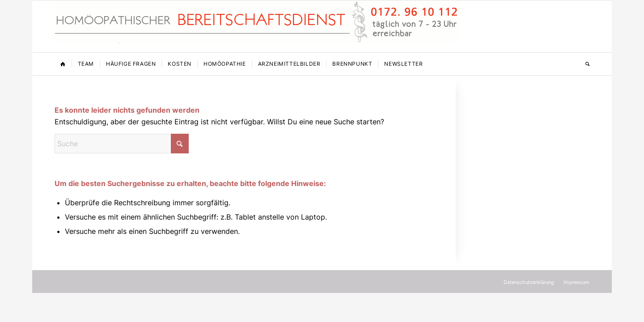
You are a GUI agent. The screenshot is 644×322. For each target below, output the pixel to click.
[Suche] (585, 64)
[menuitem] (63, 64)
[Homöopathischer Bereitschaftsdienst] (257, 26)
